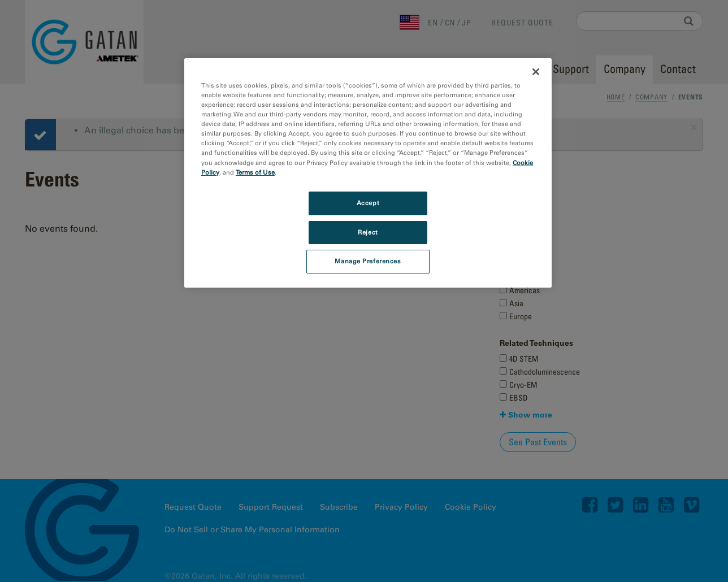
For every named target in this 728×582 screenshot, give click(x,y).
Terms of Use (255, 172)
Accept (368, 203)
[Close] (536, 72)
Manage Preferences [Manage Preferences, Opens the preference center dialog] (368, 261)
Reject (368, 232)
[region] (368, 173)
